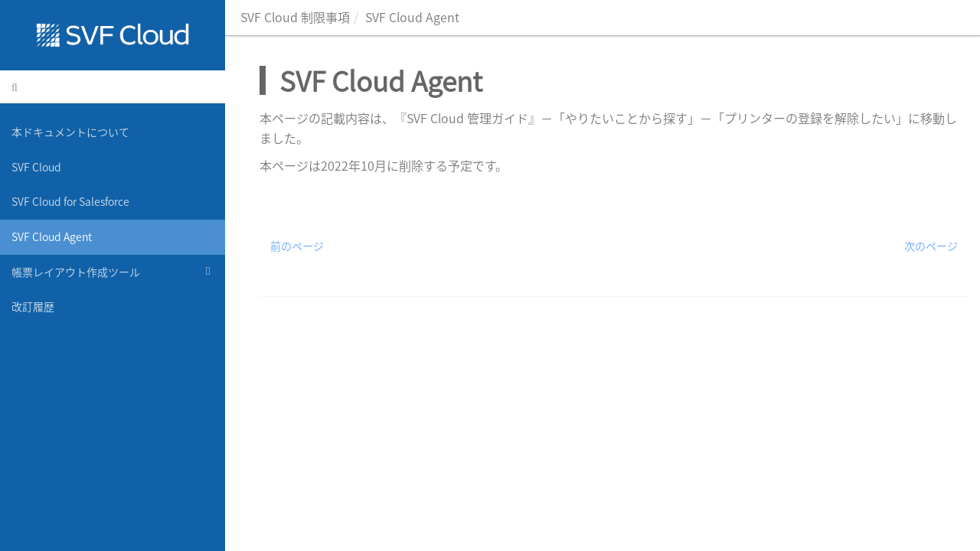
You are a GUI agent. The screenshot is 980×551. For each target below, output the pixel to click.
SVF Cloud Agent (52, 236)
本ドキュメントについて (70, 132)
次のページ (931, 246)
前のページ (297, 246)
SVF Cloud (36, 167)
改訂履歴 (33, 306)
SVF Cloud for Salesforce (70, 201)
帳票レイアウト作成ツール (113, 271)
